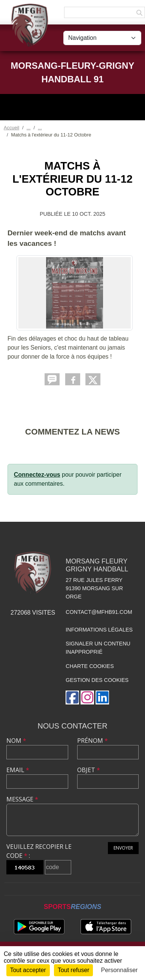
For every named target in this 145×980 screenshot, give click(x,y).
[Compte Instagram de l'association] (87, 698)
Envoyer (123, 848)
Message (22, 799)
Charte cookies (90, 666)
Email (18, 770)
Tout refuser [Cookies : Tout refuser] (73, 970)
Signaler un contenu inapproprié (98, 648)
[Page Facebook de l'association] (72, 698)
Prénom (93, 741)
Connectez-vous (37, 475)
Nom (16, 741)
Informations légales (99, 630)
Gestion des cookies (97, 680)
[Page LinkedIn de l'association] (102, 698)
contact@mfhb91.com (99, 612)
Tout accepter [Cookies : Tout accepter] (28, 970)
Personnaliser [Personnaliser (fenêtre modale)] (120, 970)
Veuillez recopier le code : (39, 851)
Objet (89, 770)
